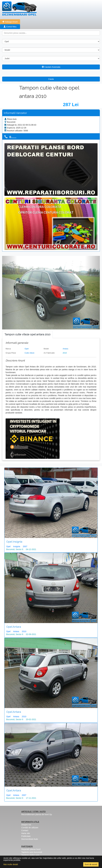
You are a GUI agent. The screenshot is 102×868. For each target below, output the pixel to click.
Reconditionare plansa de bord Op (37, 814)
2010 (65, 353)
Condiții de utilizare (30, 828)
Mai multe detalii (11, 864)
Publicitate (26, 836)
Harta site (26, 833)
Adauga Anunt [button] (10, 22)
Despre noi (26, 825)
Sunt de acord (91, 864)
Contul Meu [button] (10, 27)
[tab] (27, 335)
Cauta (51, 79)
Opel (27, 349)
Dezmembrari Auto (30, 839)
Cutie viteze (30, 353)
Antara (65, 349)
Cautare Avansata (51, 67)
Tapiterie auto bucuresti (32, 852)
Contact (25, 830)
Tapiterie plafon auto (30, 855)
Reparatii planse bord (31, 849)
